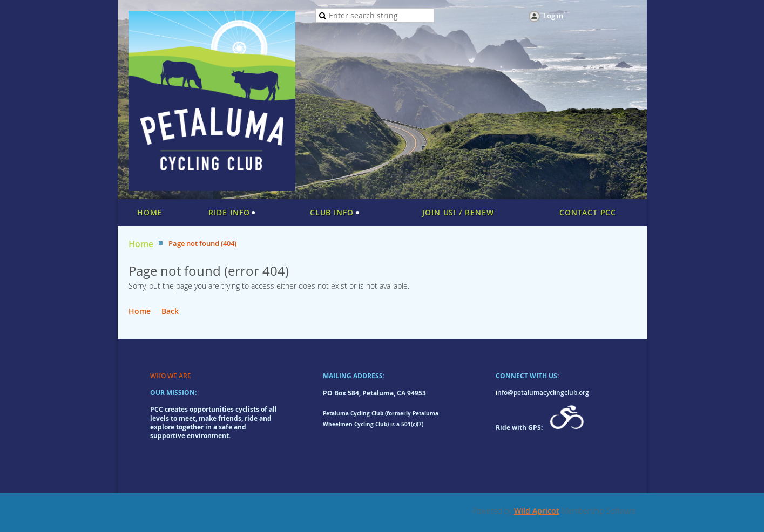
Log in (553, 16)
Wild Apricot (537, 511)
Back (170, 311)
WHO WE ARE (171, 376)
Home (141, 244)
